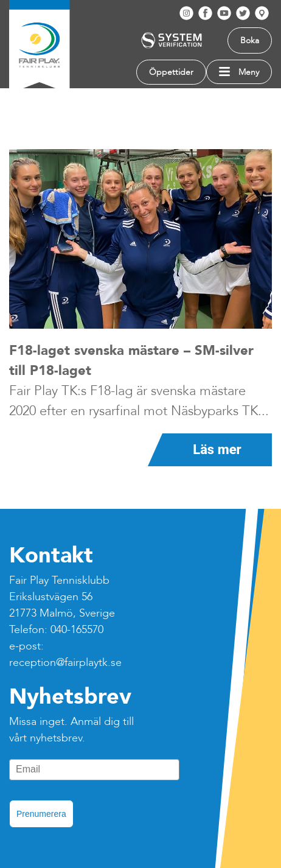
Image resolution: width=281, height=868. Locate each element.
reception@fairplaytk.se (65, 663)
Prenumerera (41, 814)
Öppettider (171, 72)
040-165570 (77, 630)
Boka (250, 40)
